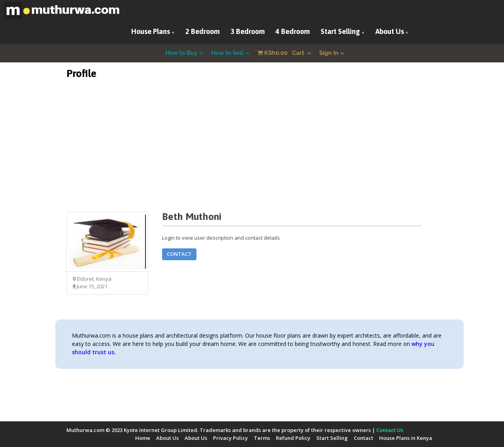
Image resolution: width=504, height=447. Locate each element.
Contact (179, 254)
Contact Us (390, 430)
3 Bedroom (248, 31)
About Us (390, 31)
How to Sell (228, 53)
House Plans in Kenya (406, 438)
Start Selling (340, 31)
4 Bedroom (293, 31)
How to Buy (181, 53)
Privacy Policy (230, 438)
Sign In (329, 53)
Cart (281, 53)
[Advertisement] (252, 156)
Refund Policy (293, 438)
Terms (262, 438)
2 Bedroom (203, 31)
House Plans (151, 31)
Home (143, 438)
